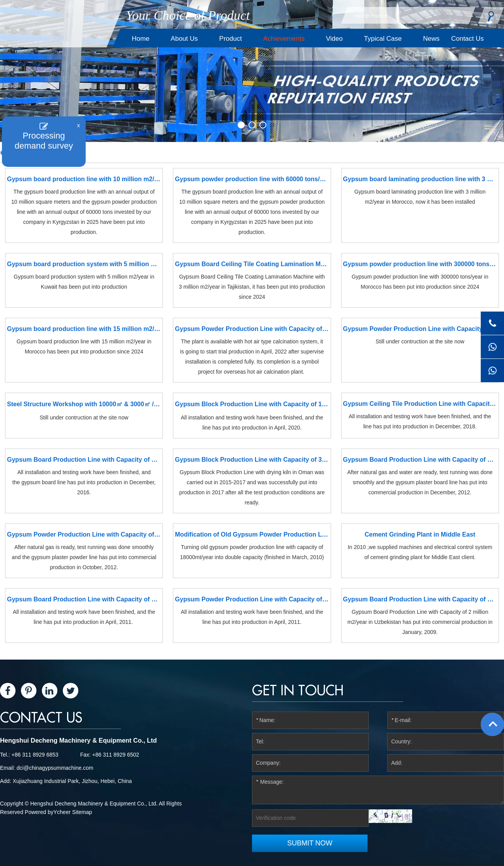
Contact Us (468, 39)
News (431, 39)
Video (334, 39)
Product (230, 39)
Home (141, 39)
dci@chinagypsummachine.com (55, 768)
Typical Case (383, 39)
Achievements (284, 39)
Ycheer (62, 812)
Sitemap (82, 812)
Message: (378, 790)
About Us (184, 39)
